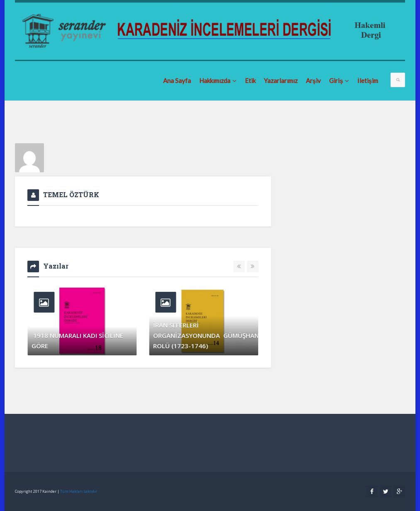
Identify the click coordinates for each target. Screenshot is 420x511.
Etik (250, 81)
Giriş (339, 81)
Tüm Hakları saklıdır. (79, 491)
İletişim (368, 81)
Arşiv (313, 81)
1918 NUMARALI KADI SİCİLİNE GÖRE (77, 341)
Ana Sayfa (177, 81)
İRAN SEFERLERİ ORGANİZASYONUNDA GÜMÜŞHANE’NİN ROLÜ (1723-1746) (204, 335)
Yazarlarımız (281, 81)
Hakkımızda (218, 81)
